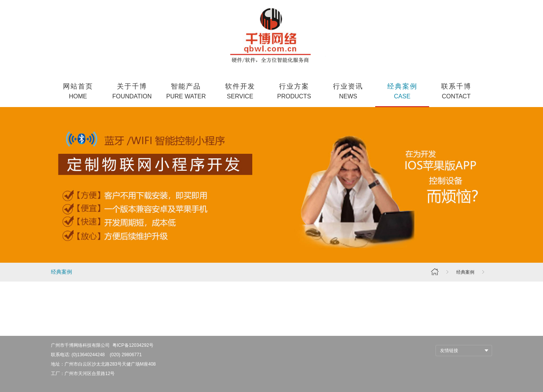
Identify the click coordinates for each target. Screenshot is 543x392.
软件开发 (240, 92)
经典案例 (402, 92)
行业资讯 (348, 92)
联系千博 (456, 92)
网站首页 (78, 92)
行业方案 (294, 92)
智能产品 (186, 92)
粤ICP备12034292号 (133, 345)
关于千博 (132, 92)
